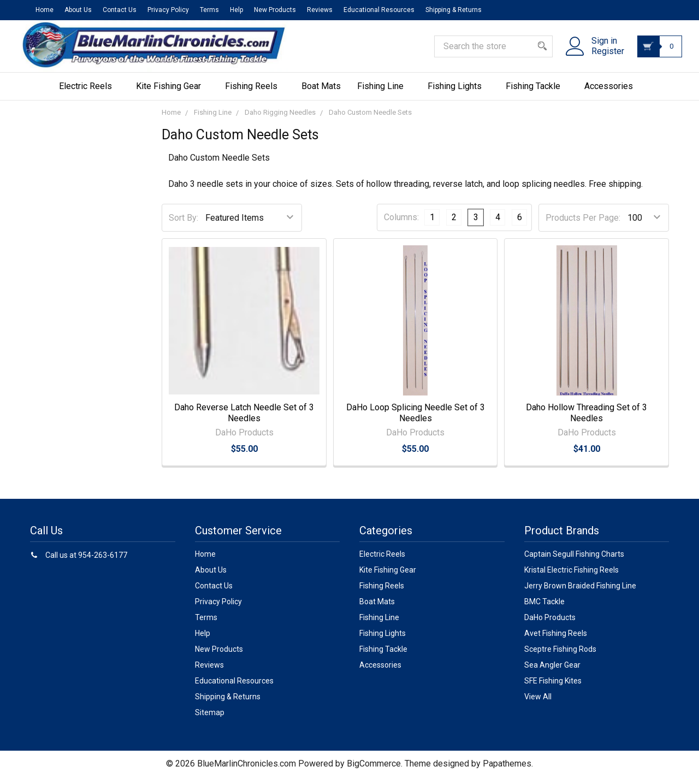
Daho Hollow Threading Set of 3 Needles (587, 420)
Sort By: (183, 225)
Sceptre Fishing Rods (560, 656)
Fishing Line (384, 93)
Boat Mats (321, 93)
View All (538, 704)
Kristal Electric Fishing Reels (571, 577)
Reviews (320, 10)
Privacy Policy (168, 10)
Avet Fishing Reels (556, 640)
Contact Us (120, 10)
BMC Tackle (544, 609)
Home (45, 10)
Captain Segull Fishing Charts (574, 561)
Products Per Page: (583, 225)
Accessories (612, 93)
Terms (209, 10)
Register (601, 56)
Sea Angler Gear (552, 672)
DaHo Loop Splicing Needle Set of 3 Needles (416, 420)
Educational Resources (379, 10)
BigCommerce (374, 771)
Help (236, 10)
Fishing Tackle (537, 93)
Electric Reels (89, 93)
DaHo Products (550, 624)
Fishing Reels (255, 93)
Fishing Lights (458, 93)
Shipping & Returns (454, 10)
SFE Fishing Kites (553, 688)
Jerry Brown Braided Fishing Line (580, 593)
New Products (275, 10)
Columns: (401, 224)
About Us (78, 10)
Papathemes (507, 771)
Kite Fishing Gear (172, 93)
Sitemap (210, 720)
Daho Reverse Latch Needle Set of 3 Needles (244, 420)
